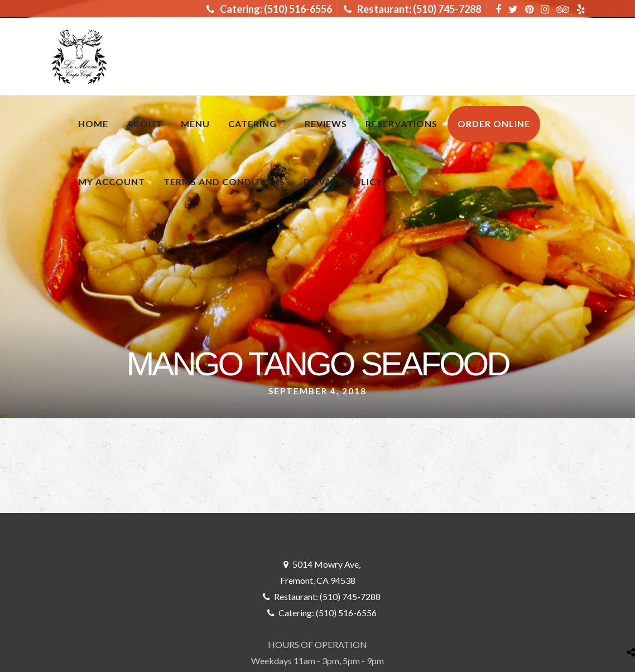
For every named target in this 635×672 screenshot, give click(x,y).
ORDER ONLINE (494, 124)
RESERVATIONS (401, 124)
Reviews (326, 124)
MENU (195, 124)
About (145, 124)
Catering (252, 124)
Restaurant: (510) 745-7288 (412, 9)
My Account (112, 182)
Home (93, 124)
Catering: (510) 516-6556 (269, 9)
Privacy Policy (343, 182)
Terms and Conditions (224, 182)
